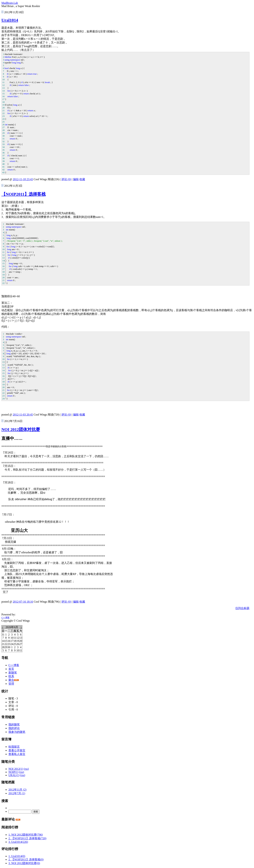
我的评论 (14, 728)
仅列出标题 (242, 608)
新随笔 (13, 673)
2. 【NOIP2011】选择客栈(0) (26, 859)
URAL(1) (14, 775)
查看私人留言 (17, 754)
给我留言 (14, 747)
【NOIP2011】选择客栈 (23, 194)
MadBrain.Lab (10, 3)
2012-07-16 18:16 (23, 602)
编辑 (76, 179)
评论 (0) (66, 179)
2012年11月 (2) (17, 790)
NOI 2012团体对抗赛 (21, 429)
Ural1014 (10, 20)
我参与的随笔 (17, 732)
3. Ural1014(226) (18, 842)
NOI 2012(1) (16, 769)
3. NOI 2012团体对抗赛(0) (24, 863)
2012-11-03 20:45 (23, 415)
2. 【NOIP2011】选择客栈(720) (27, 838)
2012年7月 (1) (17, 793)
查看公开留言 (17, 750)
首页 (11, 669)
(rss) (26, 769)
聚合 (11, 680)
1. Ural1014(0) (17, 856)
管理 (11, 684)
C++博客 (5, 618)
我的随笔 (14, 724)
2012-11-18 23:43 (23, 179)
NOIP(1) (13, 772)
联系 (11, 676)
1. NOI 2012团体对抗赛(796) (26, 835)
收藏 (82, 179)
